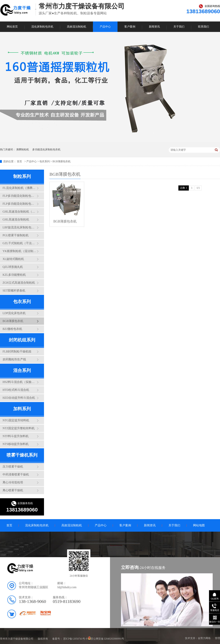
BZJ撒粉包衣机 (12, 329)
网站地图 (199, 525)
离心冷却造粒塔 (13, 482)
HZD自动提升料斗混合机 (19, 398)
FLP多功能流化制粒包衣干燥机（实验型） (20, 196)
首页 (20, 161)
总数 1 (184, 188)
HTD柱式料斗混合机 (16, 390)
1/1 (198, 188)
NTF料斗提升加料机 (16, 436)
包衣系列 (45, 161)
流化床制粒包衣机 (42, 27)
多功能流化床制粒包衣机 (46, 150)
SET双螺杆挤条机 (14, 291)
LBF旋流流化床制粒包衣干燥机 (20, 227)
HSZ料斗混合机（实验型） (20, 382)
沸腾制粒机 (23, 150)
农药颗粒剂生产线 (14, 359)
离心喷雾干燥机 (13, 490)
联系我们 (203, 27)
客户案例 (130, 27)
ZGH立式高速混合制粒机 (19, 283)
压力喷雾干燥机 (13, 467)
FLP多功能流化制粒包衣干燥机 (20, 204)
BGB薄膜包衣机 (62, 161)
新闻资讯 (154, 27)
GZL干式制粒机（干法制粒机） (20, 243)
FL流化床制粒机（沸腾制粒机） (20, 188)
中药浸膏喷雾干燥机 (16, 474)
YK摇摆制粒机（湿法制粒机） (20, 251)
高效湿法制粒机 (77, 27)
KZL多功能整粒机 (14, 275)
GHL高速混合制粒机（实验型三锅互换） (20, 212)
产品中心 (105, 27)
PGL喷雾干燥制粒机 (16, 235)
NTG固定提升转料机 (16, 420)
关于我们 (179, 27)
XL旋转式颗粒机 (13, 259)
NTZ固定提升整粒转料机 (19, 428)
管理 (217, 638)
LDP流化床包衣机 (14, 313)
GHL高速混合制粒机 (16, 219)
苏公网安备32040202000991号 (107, 639)
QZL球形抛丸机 (13, 267)
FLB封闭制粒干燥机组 (17, 351)
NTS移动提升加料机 (16, 444)
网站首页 (12, 27)
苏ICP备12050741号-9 (75, 639)
